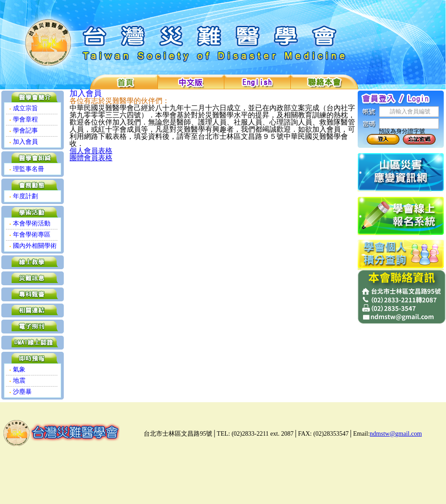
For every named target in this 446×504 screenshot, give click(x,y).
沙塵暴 (21, 392)
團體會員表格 (91, 158)
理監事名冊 (27, 169)
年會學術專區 (30, 235)
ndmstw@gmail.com (396, 434)
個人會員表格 (91, 151)
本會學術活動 (30, 223)
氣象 (17, 369)
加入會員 (24, 142)
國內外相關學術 (33, 246)
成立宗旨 (24, 108)
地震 (17, 381)
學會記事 (24, 131)
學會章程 (24, 119)
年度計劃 (24, 196)
